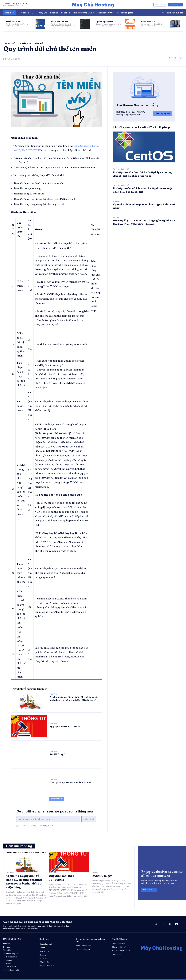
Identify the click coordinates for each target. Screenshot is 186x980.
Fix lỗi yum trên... (14, 22)
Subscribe (89, 819)
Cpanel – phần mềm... (105, 22)
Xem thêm (56, 799)
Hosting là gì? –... (149, 22)
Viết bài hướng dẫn (83, 946)
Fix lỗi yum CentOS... (60, 22)
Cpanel (116, 201)
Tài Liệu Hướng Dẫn (122, 169)
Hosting (117, 217)
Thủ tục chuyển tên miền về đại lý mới (70, 782)
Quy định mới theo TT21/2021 (66, 726)
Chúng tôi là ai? (118, 943)
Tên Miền (22, 43)
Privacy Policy (47, 825)
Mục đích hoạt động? (121, 951)
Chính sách (117, 955)
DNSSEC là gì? (58, 754)
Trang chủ (9, 43)
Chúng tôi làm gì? (119, 947)
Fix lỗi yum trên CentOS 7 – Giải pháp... (143, 127)
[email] (48, 819)
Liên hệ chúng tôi (83, 949)
